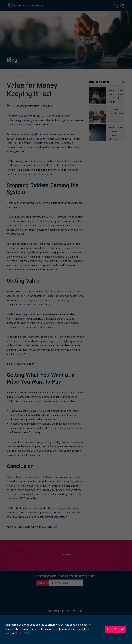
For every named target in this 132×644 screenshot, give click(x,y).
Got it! (115, 629)
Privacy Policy (23, 633)
